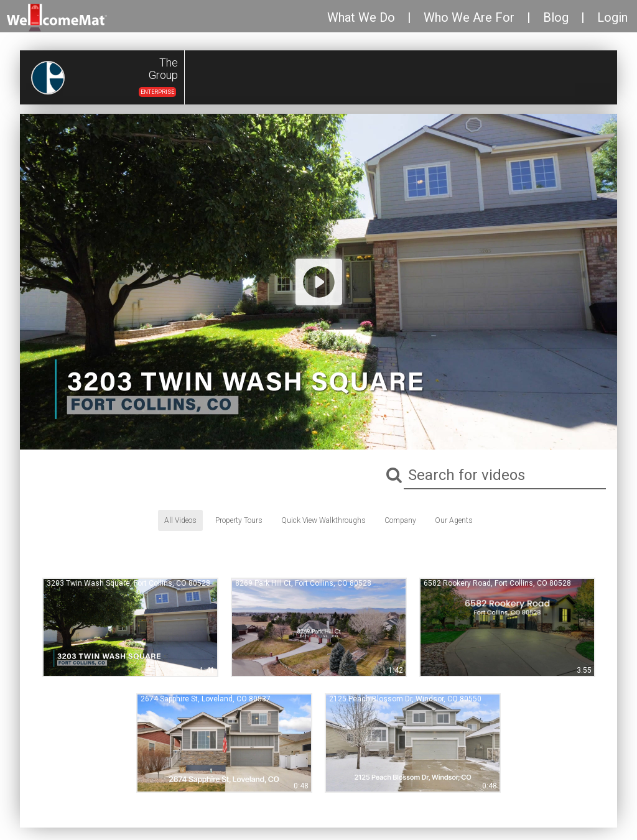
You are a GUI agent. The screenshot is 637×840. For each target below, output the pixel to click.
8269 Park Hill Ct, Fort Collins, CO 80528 (303, 583)
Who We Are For (469, 17)
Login (612, 17)
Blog (556, 17)
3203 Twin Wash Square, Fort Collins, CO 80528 (128, 583)
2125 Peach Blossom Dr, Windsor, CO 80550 (405, 699)
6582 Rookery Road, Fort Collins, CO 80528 (497, 583)
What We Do (361, 17)
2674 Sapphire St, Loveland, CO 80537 (206, 699)
